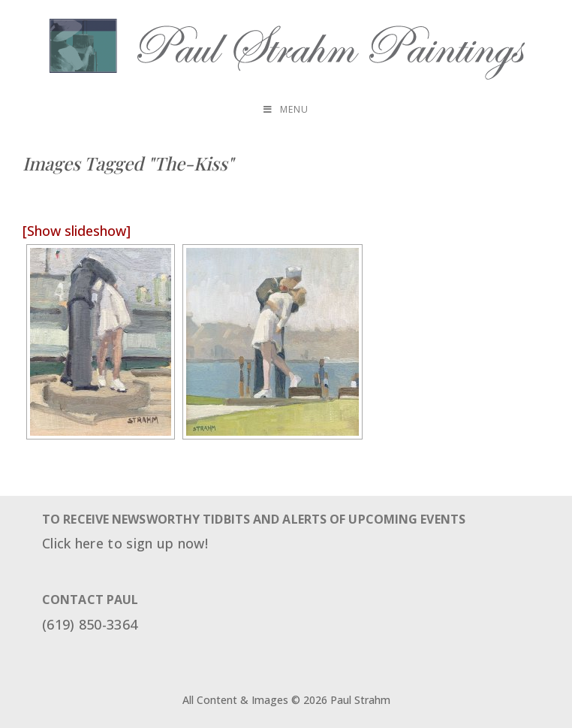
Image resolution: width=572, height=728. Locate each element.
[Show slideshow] (77, 231)
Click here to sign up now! (125, 543)
